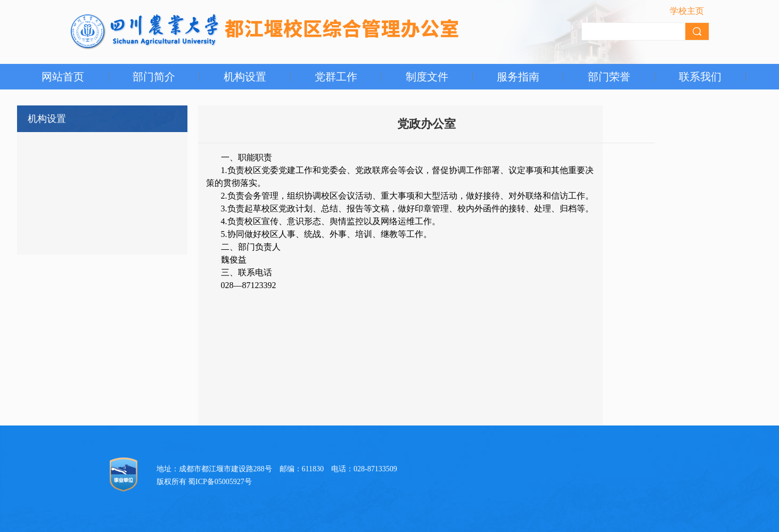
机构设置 (245, 77)
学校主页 (687, 11)
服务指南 (518, 77)
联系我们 (700, 77)
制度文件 (427, 77)
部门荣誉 (609, 77)
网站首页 (63, 77)
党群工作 (336, 77)
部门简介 (154, 77)
